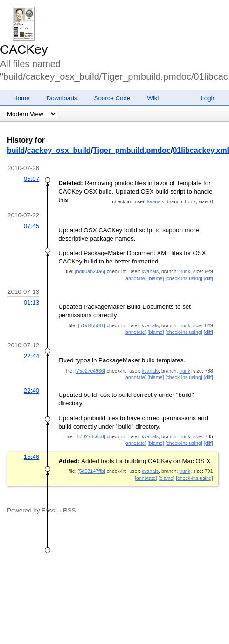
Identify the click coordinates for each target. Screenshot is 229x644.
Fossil (50, 510)
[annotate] (135, 278)
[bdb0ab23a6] (90, 271)
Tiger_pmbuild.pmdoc (132, 150)
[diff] (208, 278)
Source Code (112, 98)
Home (21, 98)
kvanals (156, 201)
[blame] (156, 278)
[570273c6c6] (90, 436)
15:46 (31, 457)
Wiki (153, 98)
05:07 (31, 179)
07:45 (31, 226)
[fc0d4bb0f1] (92, 325)
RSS (69, 510)
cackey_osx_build (59, 150)
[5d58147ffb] (92, 471)
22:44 (31, 356)
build (16, 150)
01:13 (31, 302)
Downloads (62, 98)
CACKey (24, 49)
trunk (190, 201)
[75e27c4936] (90, 371)
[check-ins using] (184, 278)
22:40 (31, 391)
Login (208, 98)
